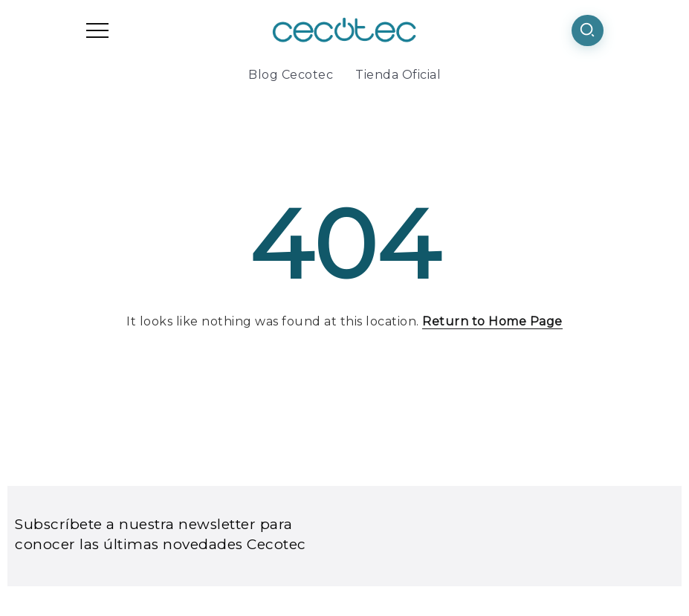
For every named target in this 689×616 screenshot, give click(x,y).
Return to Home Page (492, 321)
